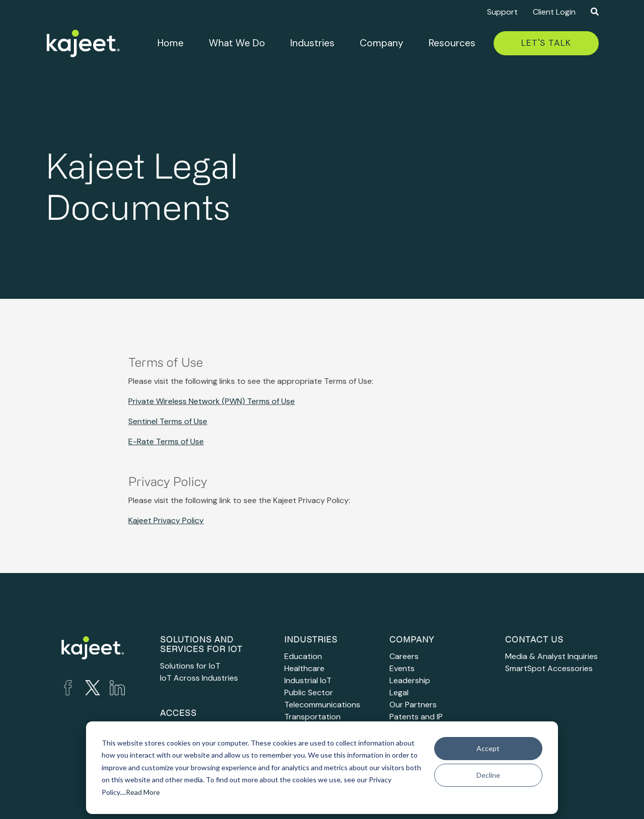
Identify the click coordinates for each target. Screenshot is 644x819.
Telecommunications (322, 705)
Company (382, 43)
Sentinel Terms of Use (168, 421)
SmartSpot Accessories (549, 668)
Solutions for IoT (190, 666)
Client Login (554, 12)
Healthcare (304, 668)
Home (171, 43)
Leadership (410, 680)
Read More (143, 792)
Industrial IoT (308, 680)
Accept (488, 748)
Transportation (312, 717)
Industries (312, 43)
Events (402, 668)
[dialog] (322, 768)
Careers (404, 656)
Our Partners (413, 705)
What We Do (237, 43)
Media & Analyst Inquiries (551, 656)
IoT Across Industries (199, 678)
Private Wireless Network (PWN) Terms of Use (212, 401)
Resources (452, 43)
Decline (488, 775)
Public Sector (309, 692)
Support (502, 12)
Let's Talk (546, 43)
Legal (399, 692)
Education (303, 656)
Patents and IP (416, 717)
